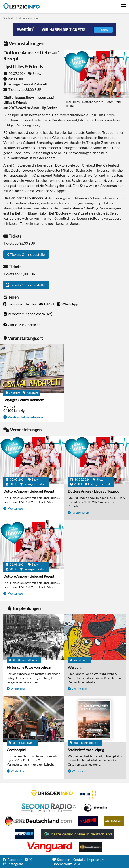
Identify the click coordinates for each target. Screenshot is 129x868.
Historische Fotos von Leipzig (29, 667)
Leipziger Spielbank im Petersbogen (38, 821)
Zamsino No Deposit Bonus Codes (88, 821)
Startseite (21, 6)
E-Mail (49, 304)
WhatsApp (70, 304)
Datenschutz (62, 864)
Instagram (15, 864)
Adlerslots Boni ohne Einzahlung (114, 821)
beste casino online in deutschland (78, 834)
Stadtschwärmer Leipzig (86, 750)
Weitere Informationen (25, 417)
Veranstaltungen (28, 18)
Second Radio (49, 808)
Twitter (31, 304)
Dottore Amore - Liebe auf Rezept (29, 491)
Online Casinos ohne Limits (90, 847)
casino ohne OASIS (50, 847)
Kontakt (79, 859)
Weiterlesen (16, 508)
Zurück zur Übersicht (24, 325)
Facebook (15, 304)
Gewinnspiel (16, 750)
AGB (78, 864)
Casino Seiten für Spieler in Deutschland (95, 808)
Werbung (75, 667)
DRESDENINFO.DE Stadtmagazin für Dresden (52, 793)
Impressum (96, 859)
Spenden (64, 859)
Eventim (89, 795)
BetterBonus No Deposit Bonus (24, 834)
